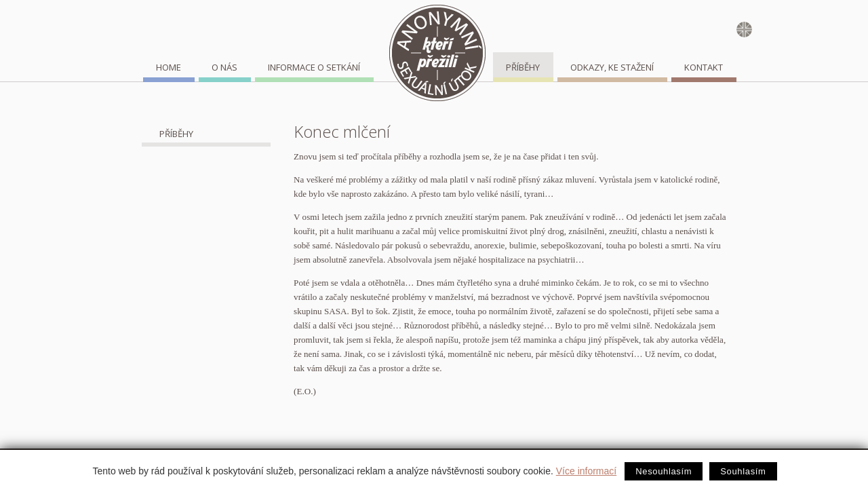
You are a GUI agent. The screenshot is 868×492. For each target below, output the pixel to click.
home (169, 67)
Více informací (586, 471)
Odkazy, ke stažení (612, 67)
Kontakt (704, 67)
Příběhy (523, 67)
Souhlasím (743, 471)
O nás (224, 67)
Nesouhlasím (664, 471)
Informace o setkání (314, 67)
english (747, 32)
